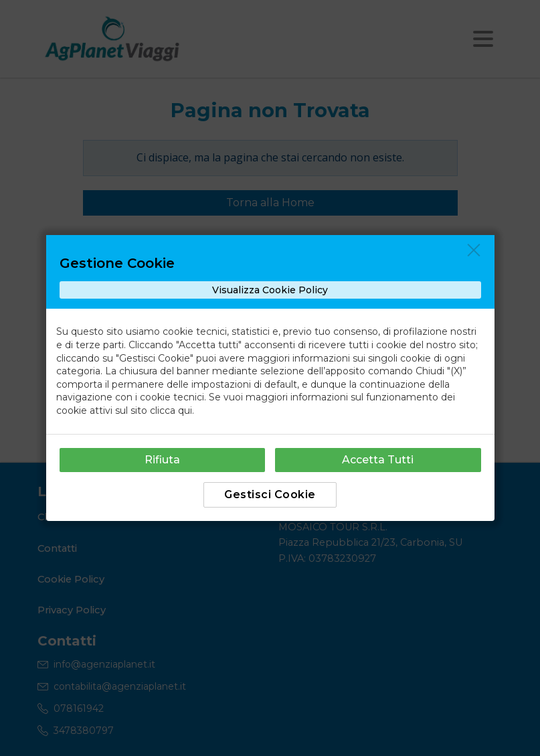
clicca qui (171, 410)
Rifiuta (162, 460)
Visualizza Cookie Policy (270, 290)
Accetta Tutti (378, 460)
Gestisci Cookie (270, 495)
